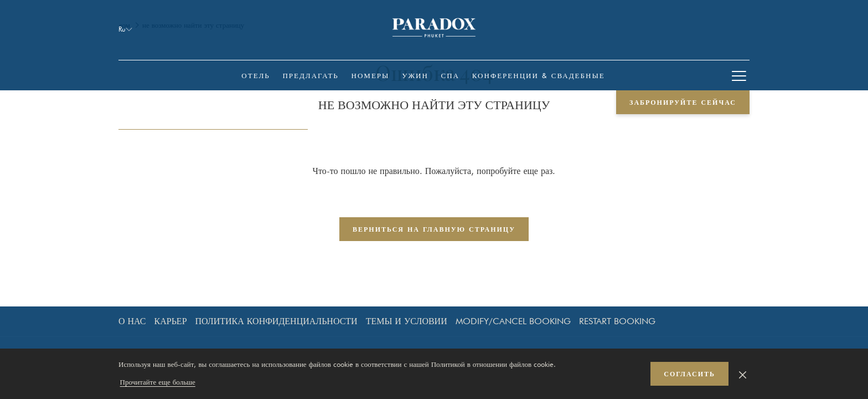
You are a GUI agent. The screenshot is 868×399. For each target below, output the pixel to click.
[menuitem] (256, 75)
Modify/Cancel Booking (513, 321)
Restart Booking (617, 321)
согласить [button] (689, 374)
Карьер (171, 321)
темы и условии (407, 321)
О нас (132, 321)
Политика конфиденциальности (277, 321)
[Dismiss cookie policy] (743, 374)
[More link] (739, 75)
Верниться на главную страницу (434, 229)
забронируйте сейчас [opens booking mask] (683, 102)
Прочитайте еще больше (158, 382)
